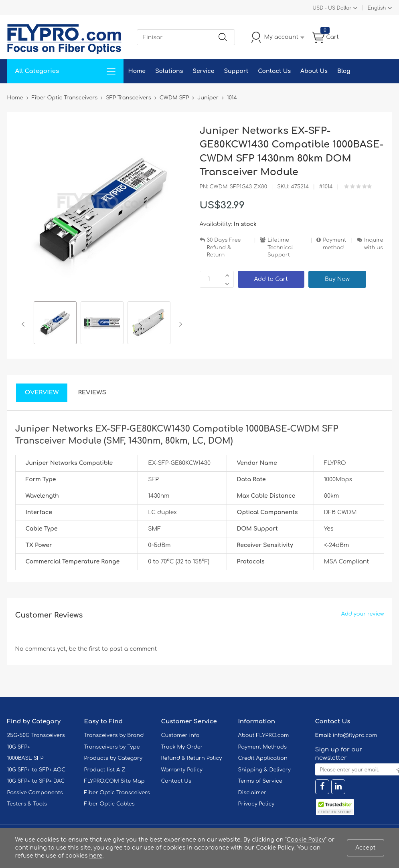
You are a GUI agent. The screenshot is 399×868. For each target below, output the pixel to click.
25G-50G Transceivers (36, 735)
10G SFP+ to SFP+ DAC (36, 781)
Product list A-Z (105, 770)
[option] (55, 324)
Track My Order (182, 747)
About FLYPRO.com (264, 735)
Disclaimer (252, 793)
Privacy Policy (256, 804)
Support (236, 71)
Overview (42, 393)
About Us (314, 71)
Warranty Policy (182, 770)
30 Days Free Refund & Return (224, 247)
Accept (365, 848)
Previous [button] (25, 324)
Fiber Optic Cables (109, 804)
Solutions (169, 71)
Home (137, 71)
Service (203, 71)
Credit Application (263, 758)
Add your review (363, 614)
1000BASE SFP (25, 758)
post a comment (133, 649)
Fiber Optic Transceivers (117, 793)
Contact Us (274, 71)
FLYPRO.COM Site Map (114, 781)
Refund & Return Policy (192, 758)
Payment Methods (263, 747)
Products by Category (113, 758)
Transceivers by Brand (114, 735)
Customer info (180, 735)
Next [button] (179, 324)
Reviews (92, 393)
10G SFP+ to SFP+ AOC (36, 770)
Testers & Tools (27, 804)
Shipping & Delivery (264, 770)
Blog (344, 71)
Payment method (334, 244)
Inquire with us (374, 244)
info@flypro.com (355, 735)
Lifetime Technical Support (280, 247)
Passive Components (35, 793)
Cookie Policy (306, 840)
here (96, 856)
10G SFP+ (19, 747)
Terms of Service (260, 781)
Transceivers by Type (112, 747)
